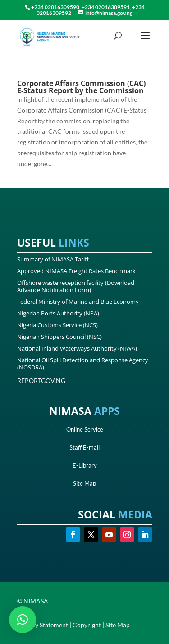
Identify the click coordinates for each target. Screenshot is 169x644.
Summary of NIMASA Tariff (53, 259)
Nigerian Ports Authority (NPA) (58, 313)
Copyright (87, 625)
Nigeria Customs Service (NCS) (57, 325)
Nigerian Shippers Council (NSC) (59, 337)
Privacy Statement (43, 625)
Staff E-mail (84, 447)
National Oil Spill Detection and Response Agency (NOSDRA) (83, 364)
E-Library (85, 465)
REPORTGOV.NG (41, 381)
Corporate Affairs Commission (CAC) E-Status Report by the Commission (81, 87)
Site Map (84, 483)
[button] (23, 620)
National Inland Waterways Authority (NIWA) (77, 348)
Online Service (85, 429)
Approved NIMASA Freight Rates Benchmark (76, 271)
